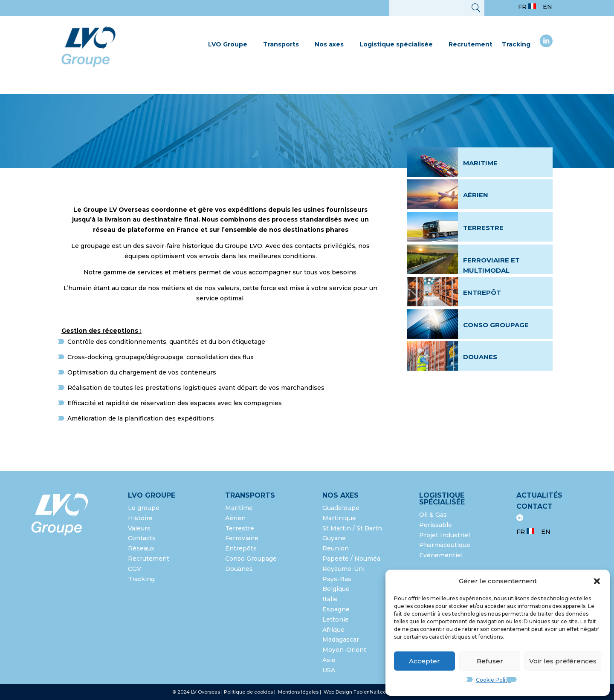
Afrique (333, 630)
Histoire (140, 518)
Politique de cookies (248, 692)
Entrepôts (241, 548)
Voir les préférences (563, 661)
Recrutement (471, 44)
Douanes (480, 357)
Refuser (490, 661)
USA (330, 670)
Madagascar (341, 640)
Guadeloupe (341, 508)
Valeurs (139, 528)
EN (547, 7)
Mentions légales (299, 692)
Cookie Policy (494, 680)
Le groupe (145, 508)
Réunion (336, 548)
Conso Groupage (251, 559)
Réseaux (141, 548)
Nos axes (329, 44)
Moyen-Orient (344, 650)
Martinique (339, 518)
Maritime (480, 163)
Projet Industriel (445, 535)
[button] (597, 581)
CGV (135, 569)
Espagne (336, 609)
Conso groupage (496, 325)
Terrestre (483, 228)
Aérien (476, 195)
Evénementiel (441, 555)
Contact (534, 506)
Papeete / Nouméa (351, 559)
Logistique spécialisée (396, 44)
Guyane (334, 538)
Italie (330, 599)
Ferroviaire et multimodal (491, 265)
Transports (281, 44)
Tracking (516, 44)
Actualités (539, 495)
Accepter (424, 661)
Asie (329, 660)
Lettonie (336, 619)
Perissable (436, 525)
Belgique (336, 589)
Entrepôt (482, 292)
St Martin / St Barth (352, 528)
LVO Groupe (228, 44)
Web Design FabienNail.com (357, 692)
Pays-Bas (337, 579)
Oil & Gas (433, 515)
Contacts (142, 538)
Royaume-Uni (343, 569)
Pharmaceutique (445, 545)
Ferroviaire (242, 538)
